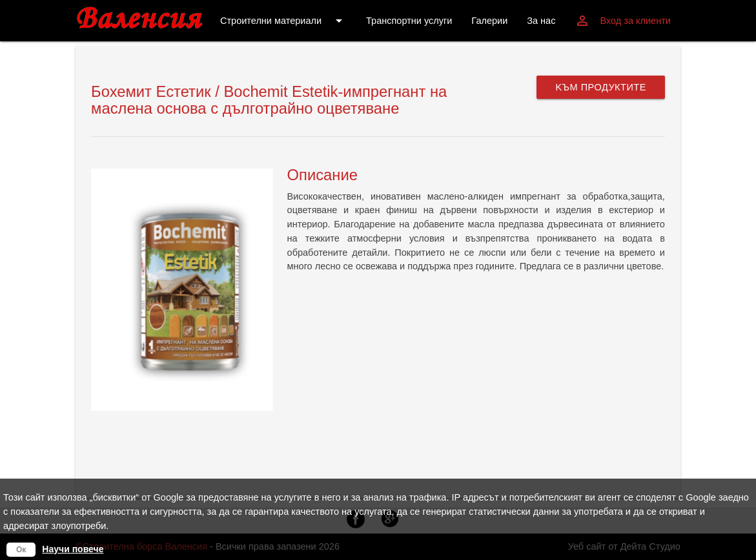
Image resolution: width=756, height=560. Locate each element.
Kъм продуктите (600, 87)
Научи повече (73, 549)
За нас (541, 21)
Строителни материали (283, 21)
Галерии (489, 21)
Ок (21, 550)
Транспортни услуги (409, 21)
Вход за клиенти (622, 21)
